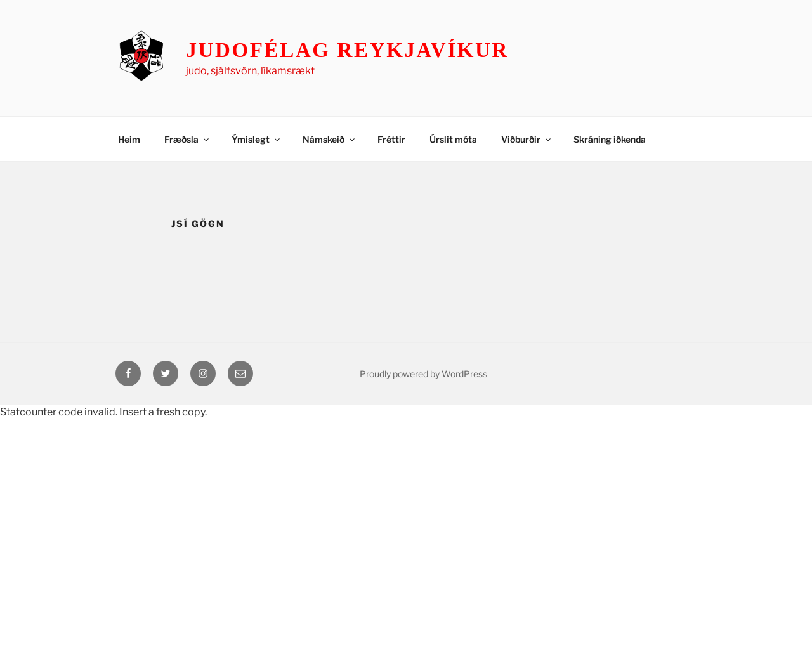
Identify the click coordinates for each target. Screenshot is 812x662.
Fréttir (391, 139)
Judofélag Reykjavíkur (347, 50)
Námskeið (330, 139)
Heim (129, 139)
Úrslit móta (453, 139)
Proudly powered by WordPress (423, 374)
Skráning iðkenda (610, 139)
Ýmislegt (257, 139)
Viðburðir (527, 139)
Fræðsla (187, 139)
